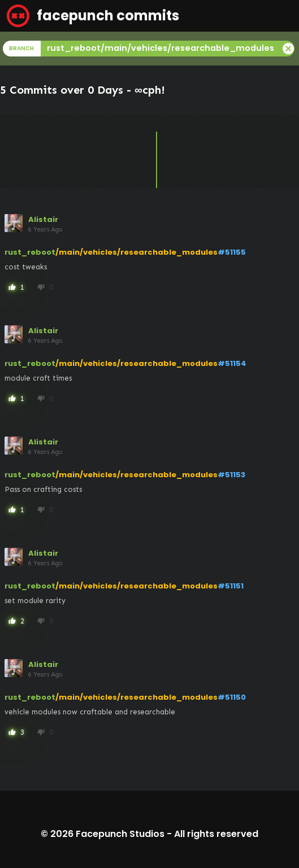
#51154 (232, 363)
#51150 (232, 697)
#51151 (231, 586)
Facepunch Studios (120, 834)
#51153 (231, 475)
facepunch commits (93, 16)
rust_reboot (30, 252)
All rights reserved (216, 834)
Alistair (43, 219)
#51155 (232, 252)
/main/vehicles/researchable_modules (136, 252)
